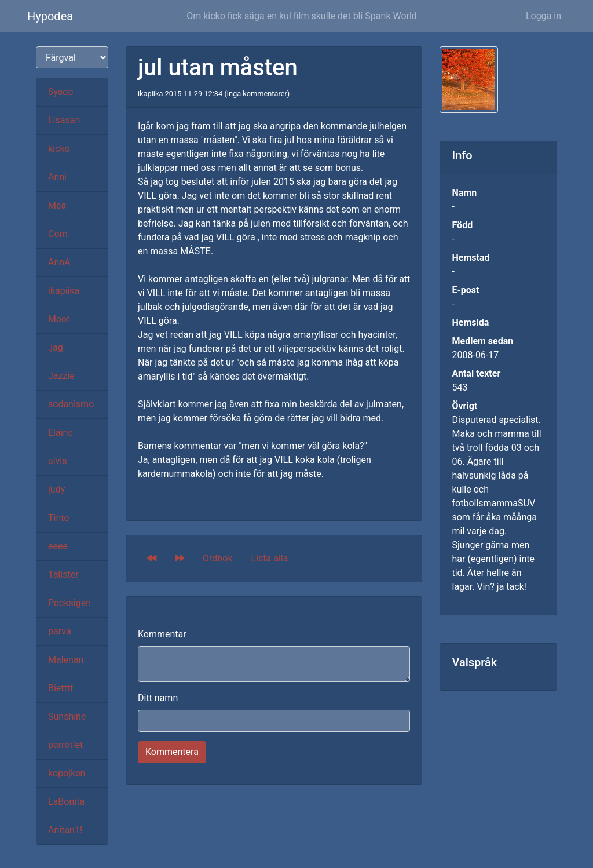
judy (56, 489)
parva (60, 631)
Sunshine (67, 716)
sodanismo (71, 404)
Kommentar (162, 634)
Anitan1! (65, 830)
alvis (58, 461)
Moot (59, 319)
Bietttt (61, 688)
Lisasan (64, 120)
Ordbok (218, 558)
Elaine (61, 433)
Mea (57, 205)
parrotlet (65, 745)
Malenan (66, 660)
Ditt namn (158, 698)
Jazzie (61, 376)
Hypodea (50, 16)
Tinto (58, 518)
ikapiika (64, 291)
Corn (58, 234)
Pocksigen (69, 603)
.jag (56, 347)
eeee (58, 546)
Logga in (543, 16)
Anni (57, 177)
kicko (59, 149)
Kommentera (172, 752)
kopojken (67, 773)
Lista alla (270, 558)
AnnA (59, 262)
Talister (63, 575)
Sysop (61, 92)
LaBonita (66, 802)
